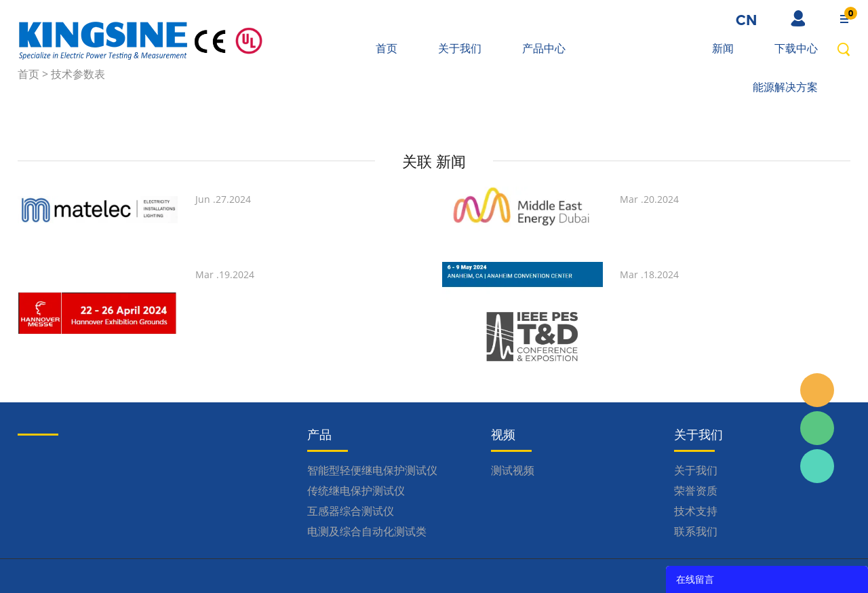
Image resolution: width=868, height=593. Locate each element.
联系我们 (696, 531)
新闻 (723, 48)
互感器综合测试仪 (351, 511)
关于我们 (460, 48)
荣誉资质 (696, 491)
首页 (387, 48)
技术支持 (696, 511)
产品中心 (544, 48)
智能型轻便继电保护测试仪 (372, 470)
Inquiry (817, 390)
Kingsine (817, 466)
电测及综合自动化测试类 (367, 531)
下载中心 (796, 48)
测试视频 (513, 470)
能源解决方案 (785, 87)
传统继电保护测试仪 (356, 491)
